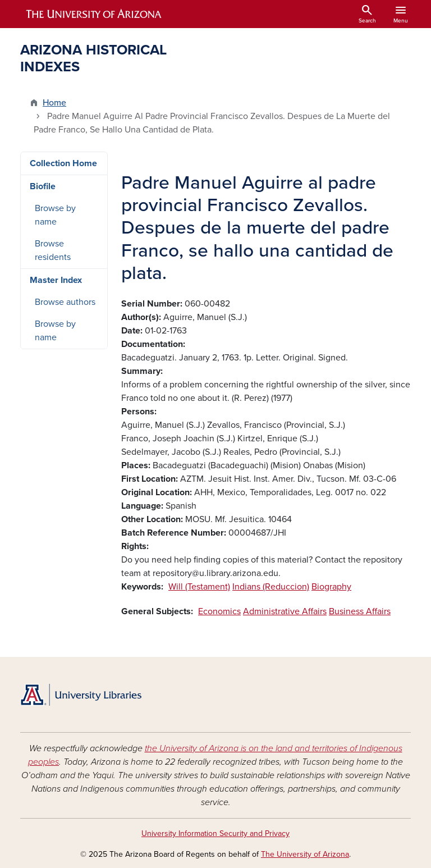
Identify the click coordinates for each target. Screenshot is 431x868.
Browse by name (55, 215)
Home (54, 103)
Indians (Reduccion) (271, 587)
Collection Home (63, 163)
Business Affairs (360, 611)
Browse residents (53, 250)
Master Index (56, 280)
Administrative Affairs (285, 611)
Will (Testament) (199, 587)
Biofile (43, 186)
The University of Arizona (305, 854)
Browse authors (65, 302)
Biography (331, 587)
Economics (219, 611)
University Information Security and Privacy (215, 833)
